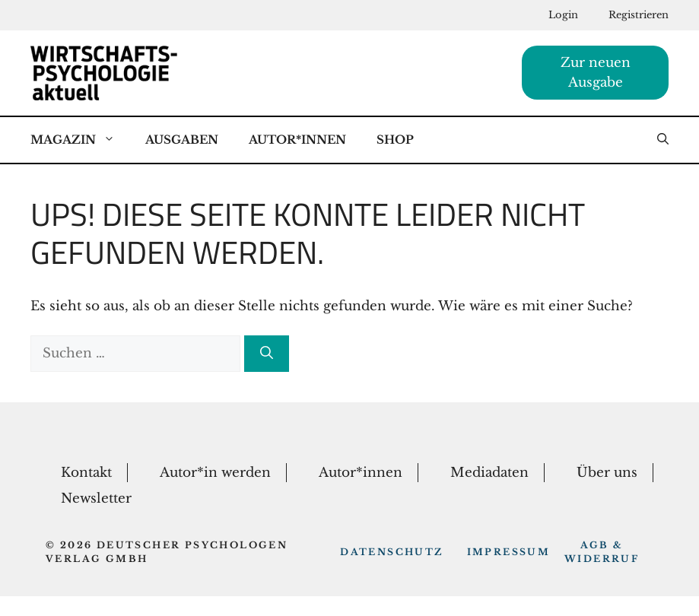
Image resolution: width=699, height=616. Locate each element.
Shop (395, 140)
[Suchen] (267, 354)
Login (563, 15)
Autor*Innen (297, 140)
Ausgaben (182, 140)
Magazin (80, 140)
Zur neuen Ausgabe (596, 73)
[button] (663, 140)
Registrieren (639, 15)
